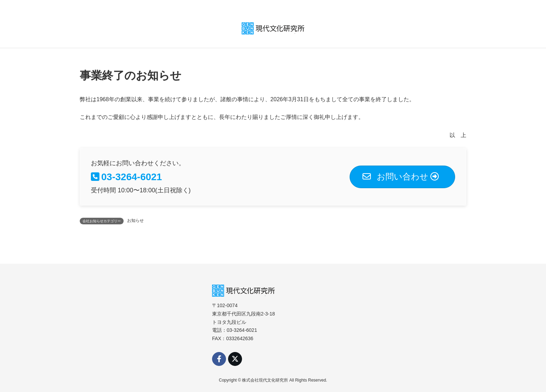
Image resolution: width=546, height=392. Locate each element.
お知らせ (135, 221)
